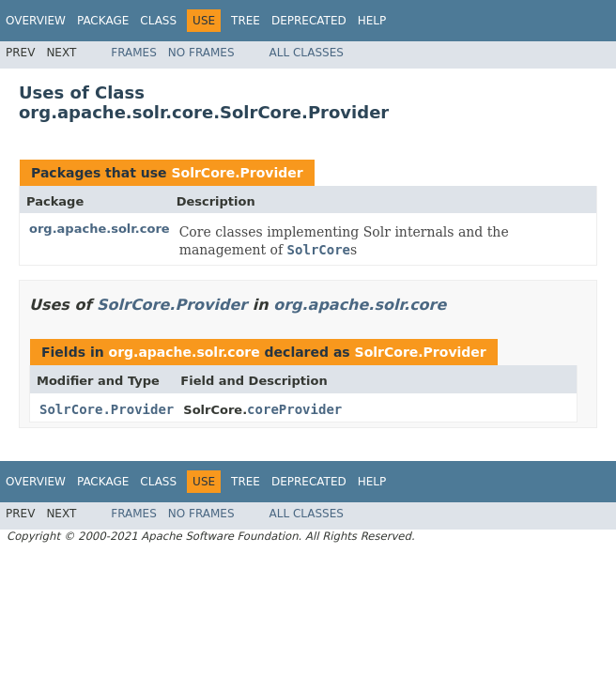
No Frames (201, 53)
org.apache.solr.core (100, 229)
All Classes (307, 53)
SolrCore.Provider (237, 173)
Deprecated (309, 21)
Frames (134, 53)
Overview (36, 21)
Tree (246, 21)
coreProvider (294, 409)
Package (103, 21)
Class (158, 21)
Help (372, 21)
